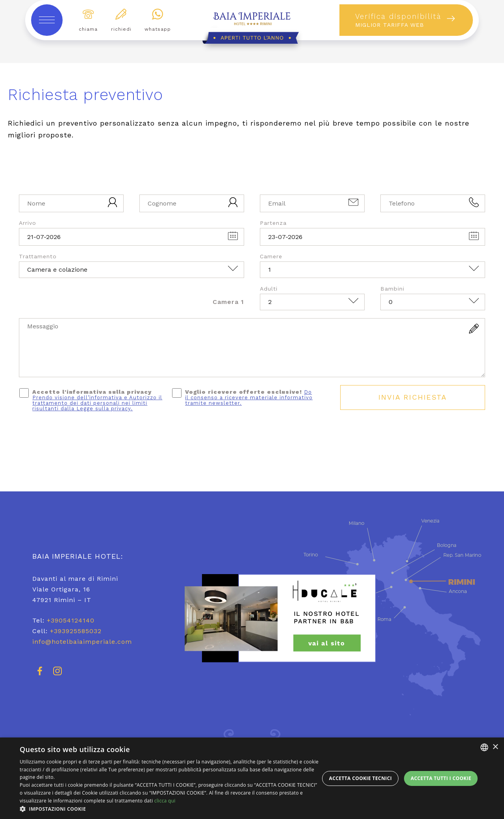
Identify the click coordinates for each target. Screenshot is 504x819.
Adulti (269, 289)
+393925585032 (76, 631)
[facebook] (40, 675)
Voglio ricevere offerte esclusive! (249, 397)
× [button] (495, 747)
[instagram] (58, 675)
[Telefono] (433, 203)
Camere (271, 256)
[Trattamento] (132, 270)
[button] (170, 809)
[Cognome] (192, 203)
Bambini (392, 289)
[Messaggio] (252, 348)
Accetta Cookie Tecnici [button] (361, 778)
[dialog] (252, 778)
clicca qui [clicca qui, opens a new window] (165, 801)
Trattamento (38, 256)
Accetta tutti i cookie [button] (441, 778)
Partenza (273, 223)
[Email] (312, 203)
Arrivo (28, 223)
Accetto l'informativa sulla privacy (97, 400)
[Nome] (71, 203)
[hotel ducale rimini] (325, 618)
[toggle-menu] (47, 20)
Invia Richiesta (413, 397)
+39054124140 (71, 620)
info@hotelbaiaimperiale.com (82, 642)
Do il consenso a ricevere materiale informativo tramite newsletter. (249, 397)
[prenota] (406, 20)
